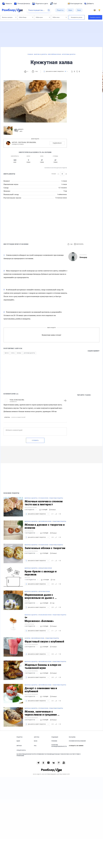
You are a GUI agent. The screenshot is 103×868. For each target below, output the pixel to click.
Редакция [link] (55, 737)
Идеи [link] (18, 741)
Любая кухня (43, 17)
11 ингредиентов (32, 580)
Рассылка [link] (72, 737)
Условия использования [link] (77, 741)
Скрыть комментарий (18, 417)
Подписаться (57, 143)
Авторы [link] (37, 737)
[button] (79, 244)
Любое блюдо (26, 17)
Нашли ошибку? (94, 351)
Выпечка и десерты (9, 17)
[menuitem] (7, 4)
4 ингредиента (31, 510)
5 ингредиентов (31, 626)
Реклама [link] (54, 741)
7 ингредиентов (31, 533)
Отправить (35, 440)
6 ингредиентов (31, 603)
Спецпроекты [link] (21, 750)
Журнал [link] (19, 746)
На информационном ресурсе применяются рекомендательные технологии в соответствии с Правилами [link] (49, 755)
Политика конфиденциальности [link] (59, 746)
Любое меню (60, 17)
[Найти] (49, 10)
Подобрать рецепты (95, 17)
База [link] (36, 741)
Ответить (7, 417)
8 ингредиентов (31, 553)
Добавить (89, 4)
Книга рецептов (75, 4)
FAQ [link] (35, 746)
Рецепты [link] (20, 737)
